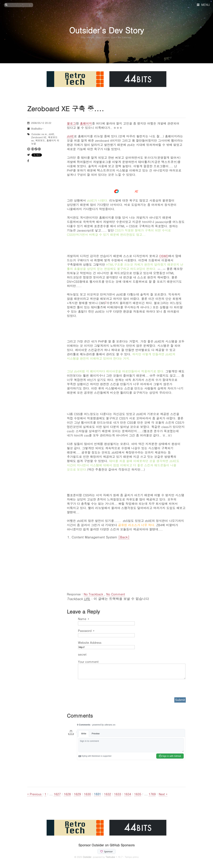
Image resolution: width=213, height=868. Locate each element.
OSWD (164, 256)
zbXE (70, 136)
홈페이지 (86, 123)
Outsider (87, 857)
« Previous (35, 794)
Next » (163, 794)
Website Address (90, 642)
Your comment (88, 662)
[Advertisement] (126, 565)
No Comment (116, 594)
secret (83, 654)
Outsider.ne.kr (39, 134)
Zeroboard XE (39, 137)
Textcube (110, 857)
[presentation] (102, 687)
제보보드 (40, 140)
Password (86, 631)
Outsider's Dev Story (106, 30)
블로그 (71, 123)
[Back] (124, 537)
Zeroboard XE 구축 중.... (66, 108)
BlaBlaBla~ (37, 129)
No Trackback (94, 594)
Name (84, 619)
